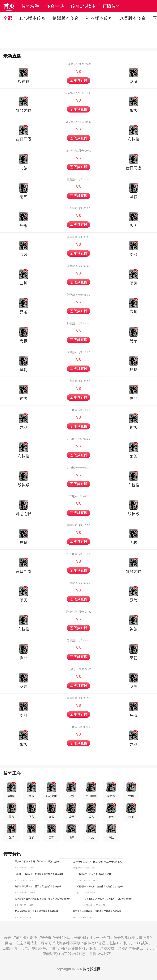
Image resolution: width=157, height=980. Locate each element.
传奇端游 (30, 6)
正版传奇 (111, 6)
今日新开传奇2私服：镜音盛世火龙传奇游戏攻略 (99, 886)
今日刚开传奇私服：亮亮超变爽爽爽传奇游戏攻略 (39, 874)
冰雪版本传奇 (133, 18)
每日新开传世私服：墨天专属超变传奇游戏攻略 (38, 886)
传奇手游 (55, 6)
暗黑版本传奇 (66, 18)
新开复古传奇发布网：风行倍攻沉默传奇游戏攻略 (97, 911)
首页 (9, 6)
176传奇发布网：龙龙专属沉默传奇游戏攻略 (37, 911)
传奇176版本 (83, 6)
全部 (8, 18)
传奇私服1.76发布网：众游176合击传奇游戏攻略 (108, 899)
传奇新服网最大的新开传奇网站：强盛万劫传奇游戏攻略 (43, 899)
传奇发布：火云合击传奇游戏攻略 (94, 874)
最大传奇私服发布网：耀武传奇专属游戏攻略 (37, 861)
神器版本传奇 (99, 18)
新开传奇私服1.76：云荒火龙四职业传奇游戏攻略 (98, 862)
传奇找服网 (92, 969)
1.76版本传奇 (32, 18)
